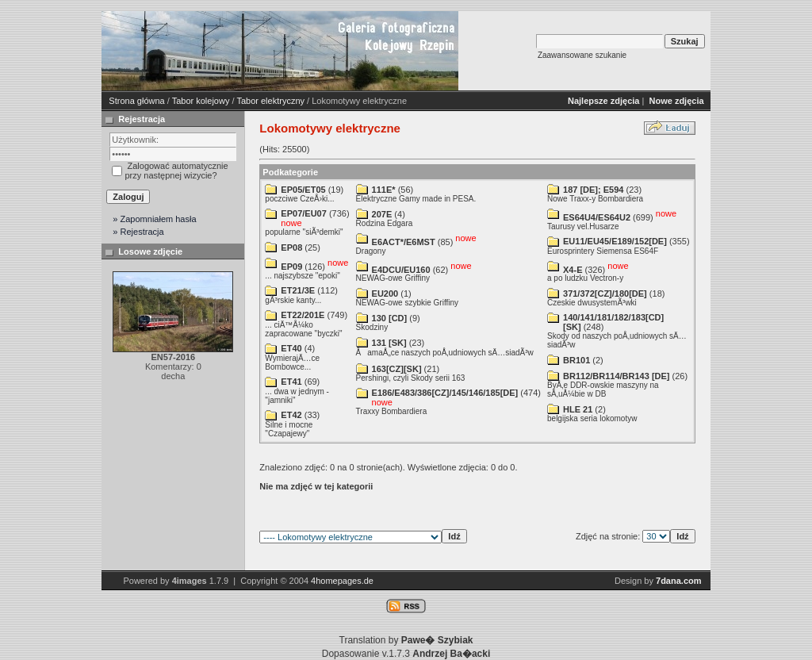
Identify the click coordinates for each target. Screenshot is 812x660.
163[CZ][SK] (397, 369)
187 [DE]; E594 (593, 190)
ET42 (291, 415)
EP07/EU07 (303, 213)
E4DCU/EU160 (401, 269)
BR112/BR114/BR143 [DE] (617, 376)
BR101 (576, 360)
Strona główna (136, 101)
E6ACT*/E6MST (404, 242)
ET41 (291, 382)
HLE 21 (578, 409)
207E (382, 214)
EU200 (385, 294)
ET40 (291, 348)
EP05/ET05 (303, 190)
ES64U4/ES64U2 (597, 217)
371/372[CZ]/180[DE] (605, 294)
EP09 (291, 267)
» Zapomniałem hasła (154, 219)
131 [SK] (389, 343)
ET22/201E (303, 315)
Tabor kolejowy (201, 101)
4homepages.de (342, 581)
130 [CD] (390, 318)
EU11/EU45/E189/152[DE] (615, 241)
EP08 (291, 247)
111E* (384, 190)
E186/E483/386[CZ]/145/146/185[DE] (445, 393)
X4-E (573, 269)
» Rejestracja (138, 232)
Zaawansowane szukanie (582, 55)
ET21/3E (298, 290)
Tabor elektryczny (270, 101)
